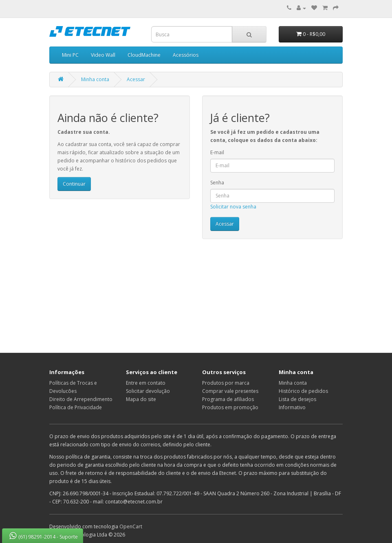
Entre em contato (146, 383)
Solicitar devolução (148, 391)
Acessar (136, 79)
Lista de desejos (297, 399)
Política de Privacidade (76, 407)
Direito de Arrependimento (81, 399)
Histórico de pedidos (303, 391)
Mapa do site (141, 399)
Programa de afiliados (228, 399)
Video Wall (103, 55)
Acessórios (186, 55)
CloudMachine (144, 55)
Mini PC (70, 55)
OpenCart (131, 526)
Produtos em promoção (230, 407)
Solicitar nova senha (233, 207)
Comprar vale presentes (230, 391)
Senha (217, 183)
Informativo (292, 407)
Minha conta (95, 79)
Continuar (74, 184)
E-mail (217, 152)
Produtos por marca (226, 383)
